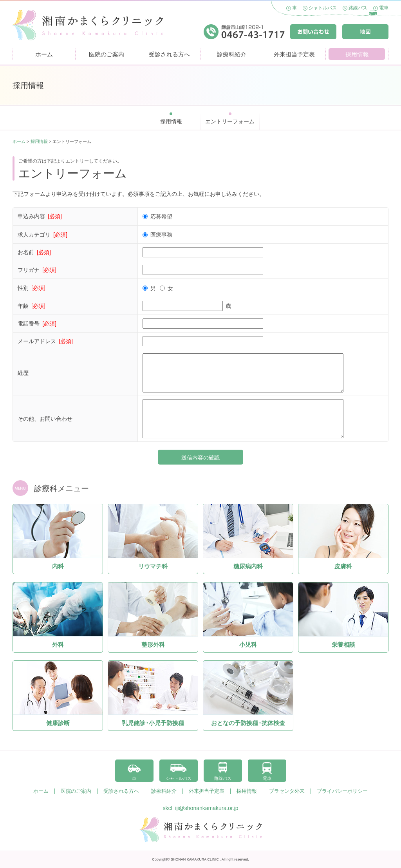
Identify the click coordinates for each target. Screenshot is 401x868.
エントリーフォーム (230, 121)
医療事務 (160, 235)
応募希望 (160, 217)
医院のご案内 (107, 54)
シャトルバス (323, 8)
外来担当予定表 (294, 54)
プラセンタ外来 (287, 791)
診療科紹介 (232, 54)
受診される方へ (169, 54)
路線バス (358, 8)
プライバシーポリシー (342, 791)
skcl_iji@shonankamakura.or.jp (200, 808)
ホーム (44, 54)
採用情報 (357, 54)
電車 (384, 8)
